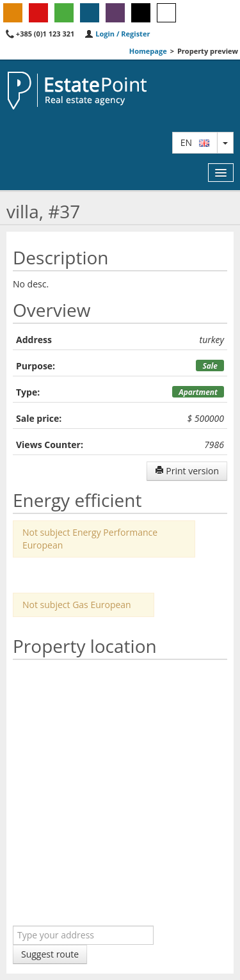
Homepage (148, 51)
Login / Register (117, 34)
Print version (187, 471)
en (195, 142)
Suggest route (50, 954)
